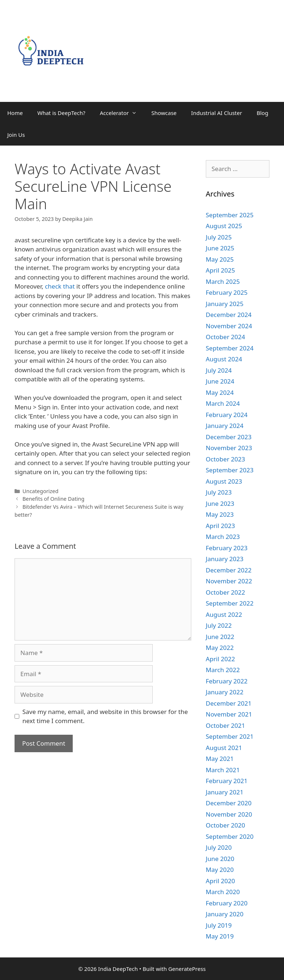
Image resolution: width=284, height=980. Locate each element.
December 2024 (229, 315)
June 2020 (220, 859)
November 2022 (229, 581)
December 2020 (229, 803)
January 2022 (225, 692)
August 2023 (224, 481)
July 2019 (219, 925)
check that (60, 286)
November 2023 (229, 448)
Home (15, 113)
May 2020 (220, 870)
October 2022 (225, 592)
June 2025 (220, 248)
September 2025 (230, 215)
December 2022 (229, 570)
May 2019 (220, 936)
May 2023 (220, 514)
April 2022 (220, 659)
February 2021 (227, 781)
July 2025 (219, 237)
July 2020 (219, 847)
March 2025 (223, 281)
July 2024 (219, 370)
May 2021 (220, 759)
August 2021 (224, 748)
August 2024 (224, 359)
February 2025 (227, 292)
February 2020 (227, 903)
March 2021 (223, 770)
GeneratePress (187, 969)
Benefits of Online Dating (53, 499)
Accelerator (122, 113)
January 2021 (225, 792)
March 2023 (223, 537)
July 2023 (219, 492)
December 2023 (229, 437)
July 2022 (219, 625)
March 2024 (223, 403)
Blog (263, 113)
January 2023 (225, 559)
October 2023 (225, 459)
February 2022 (227, 681)
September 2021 (230, 736)
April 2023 (220, 526)
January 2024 (225, 426)
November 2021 (229, 714)
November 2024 (229, 326)
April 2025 (220, 270)
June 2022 (220, 637)
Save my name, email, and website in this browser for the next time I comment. (105, 716)
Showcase (164, 113)
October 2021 (225, 725)
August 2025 (224, 226)
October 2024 (225, 337)
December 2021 (229, 703)
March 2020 (223, 892)
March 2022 (223, 670)
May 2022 (220, 648)
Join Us (16, 135)
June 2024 (220, 381)
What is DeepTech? (61, 113)
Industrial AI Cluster (217, 113)
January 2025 (225, 304)
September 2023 (230, 470)
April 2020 (220, 881)
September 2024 (230, 348)
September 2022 (230, 603)
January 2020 (225, 914)
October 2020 (225, 825)
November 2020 (229, 814)
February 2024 (227, 415)
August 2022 (224, 614)
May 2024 (220, 392)
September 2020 (230, 836)
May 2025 (220, 259)
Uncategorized (41, 491)
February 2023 (227, 548)
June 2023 (220, 503)
